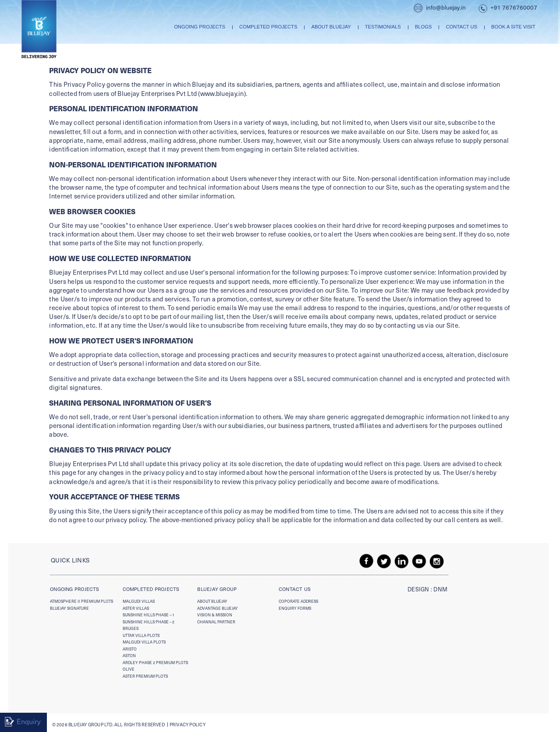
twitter (384, 561)
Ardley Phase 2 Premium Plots (155, 662)
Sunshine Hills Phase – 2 (149, 622)
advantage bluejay (218, 608)
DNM (440, 589)
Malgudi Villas (139, 601)
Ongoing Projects (200, 27)
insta (437, 561)
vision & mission (215, 615)
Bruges (131, 628)
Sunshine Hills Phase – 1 (149, 615)
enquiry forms (295, 608)
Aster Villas (136, 608)
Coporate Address (298, 601)
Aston (129, 655)
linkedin (402, 561)
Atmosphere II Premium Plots (82, 601)
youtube (419, 561)
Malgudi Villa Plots (144, 642)
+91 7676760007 (514, 7)
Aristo (130, 649)
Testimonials (383, 27)
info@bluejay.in (446, 7)
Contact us (461, 27)
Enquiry (29, 721)
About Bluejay (331, 27)
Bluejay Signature (69, 608)
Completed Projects (268, 27)
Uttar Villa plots (141, 635)
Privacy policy (188, 725)
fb (367, 561)
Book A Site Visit (513, 27)
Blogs (424, 27)
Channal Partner (216, 622)
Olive (129, 669)
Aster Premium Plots (145, 676)
